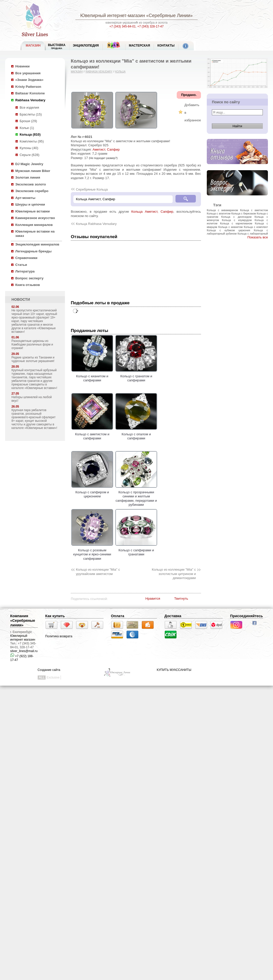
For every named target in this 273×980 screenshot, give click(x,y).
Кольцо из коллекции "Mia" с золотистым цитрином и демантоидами (174, 574)
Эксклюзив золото (31, 184)
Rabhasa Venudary (30, 100)
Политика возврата (59, 636)
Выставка (57, 46)
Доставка (173, 616)
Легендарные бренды (33, 251)
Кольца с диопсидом (236, 217)
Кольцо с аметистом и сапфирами (92, 434)
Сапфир (113, 149)
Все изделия (29, 107)
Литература (25, 271)
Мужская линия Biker (33, 171)
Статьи (21, 265)
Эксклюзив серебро (32, 191)
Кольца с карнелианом (236, 223)
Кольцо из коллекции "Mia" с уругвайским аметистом (98, 572)
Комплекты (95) (32, 141)
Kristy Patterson (28, 87)
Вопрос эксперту (29, 278)
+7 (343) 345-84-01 (123, 26)
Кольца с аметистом (254, 210)
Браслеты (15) (31, 114)
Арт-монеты (25, 198)
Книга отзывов (28, 285)
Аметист (99, 149)
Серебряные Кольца (92, 189)
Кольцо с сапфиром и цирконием (92, 492)
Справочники (26, 258)
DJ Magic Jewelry (29, 164)
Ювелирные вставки (32, 211)
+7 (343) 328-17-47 (150, 26)
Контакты (166, 46)
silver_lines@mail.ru (24, 651)
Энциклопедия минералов (37, 244)
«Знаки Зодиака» (29, 80)
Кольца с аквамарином (222, 210)
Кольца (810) (30, 134)
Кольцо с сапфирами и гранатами (136, 550)
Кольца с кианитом (230, 227)
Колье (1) (27, 128)
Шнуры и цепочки (30, 204)
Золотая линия (28, 177)
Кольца (120, 72)
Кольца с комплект (256, 227)
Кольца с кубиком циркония (228, 230)
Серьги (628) (30, 155)
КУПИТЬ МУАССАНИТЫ (174, 670)
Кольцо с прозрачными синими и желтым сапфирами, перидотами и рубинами (136, 496)
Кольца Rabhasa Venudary (96, 224)
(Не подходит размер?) (103, 158)
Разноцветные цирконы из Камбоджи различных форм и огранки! (32, 344)
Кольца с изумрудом (237, 220)
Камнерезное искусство (35, 218)
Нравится (153, 599)
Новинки (22, 66)
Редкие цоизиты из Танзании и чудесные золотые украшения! (33, 359)
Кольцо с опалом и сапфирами (136, 434)
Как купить (55, 616)
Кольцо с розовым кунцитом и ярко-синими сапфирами (92, 552)
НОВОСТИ (21, 299)
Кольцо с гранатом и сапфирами (136, 376)
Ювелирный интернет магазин (23, 638)
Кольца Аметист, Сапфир (152, 212)
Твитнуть (181, 599)
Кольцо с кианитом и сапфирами (92, 376)
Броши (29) (28, 121)
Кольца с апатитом (219, 213)
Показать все (258, 237)
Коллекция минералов (34, 225)
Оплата (118, 616)
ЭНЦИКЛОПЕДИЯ (86, 46)
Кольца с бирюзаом (244, 213)
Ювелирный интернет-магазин (113, 16)
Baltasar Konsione (30, 93)
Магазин (77, 72)
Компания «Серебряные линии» (23, 621)
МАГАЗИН (33, 46)
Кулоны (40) (29, 148)
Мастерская (139, 46)
